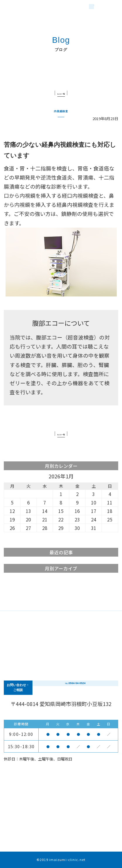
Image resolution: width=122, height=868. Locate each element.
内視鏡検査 (61, 110)
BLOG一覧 (61, 93)
